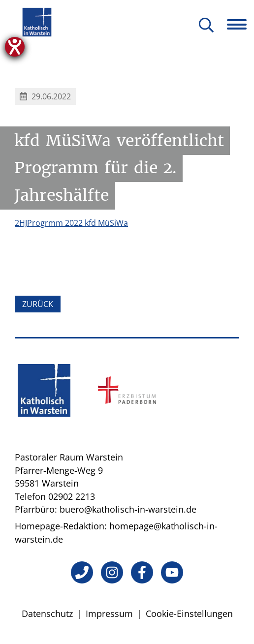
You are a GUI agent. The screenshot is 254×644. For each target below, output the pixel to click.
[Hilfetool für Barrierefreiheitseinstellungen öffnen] (15, 47)
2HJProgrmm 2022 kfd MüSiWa (71, 223)
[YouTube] (172, 572)
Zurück (38, 304)
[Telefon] (82, 572)
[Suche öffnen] (206, 26)
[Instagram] (112, 572)
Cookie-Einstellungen (189, 613)
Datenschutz (47, 613)
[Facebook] (142, 572)
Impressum (109, 613)
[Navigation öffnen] (240, 25)
